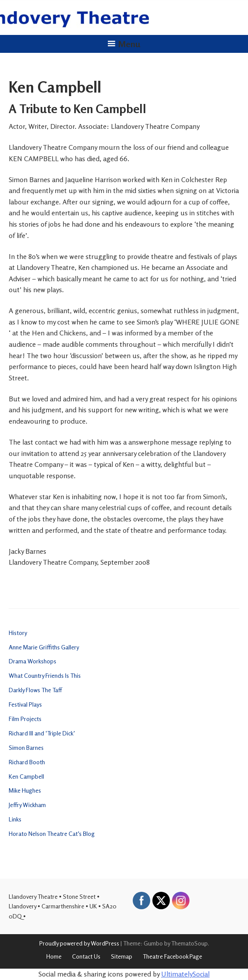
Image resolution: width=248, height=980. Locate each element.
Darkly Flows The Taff (35, 690)
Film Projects (25, 719)
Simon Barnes (26, 747)
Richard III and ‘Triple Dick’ (42, 733)
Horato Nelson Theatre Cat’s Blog (52, 833)
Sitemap (122, 956)
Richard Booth (27, 762)
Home (54, 956)
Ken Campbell (26, 776)
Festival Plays (25, 704)
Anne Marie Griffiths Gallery (44, 647)
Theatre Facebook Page (172, 956)
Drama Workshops (33, 661)
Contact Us (86, 956)
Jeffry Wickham (27, 805)
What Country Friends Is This (45, 675)
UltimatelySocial (185, 974)
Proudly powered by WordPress (79, 943)
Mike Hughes (25, 790)
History (18, 633)
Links (15, 819)
